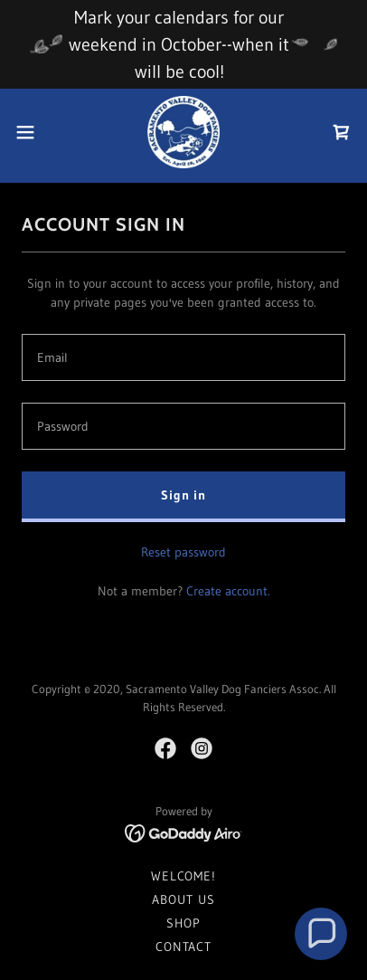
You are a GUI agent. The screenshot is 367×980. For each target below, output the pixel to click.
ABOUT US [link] (183, 899)
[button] (34, 132)
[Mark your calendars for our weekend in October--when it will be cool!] (183, 44)
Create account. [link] (228, 591)
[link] (183, 132)
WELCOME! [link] (183, 876)
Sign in (183, 495)
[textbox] (183, 357)
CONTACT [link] (183, 947)
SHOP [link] (183, 923)
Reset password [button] (183, 552)
